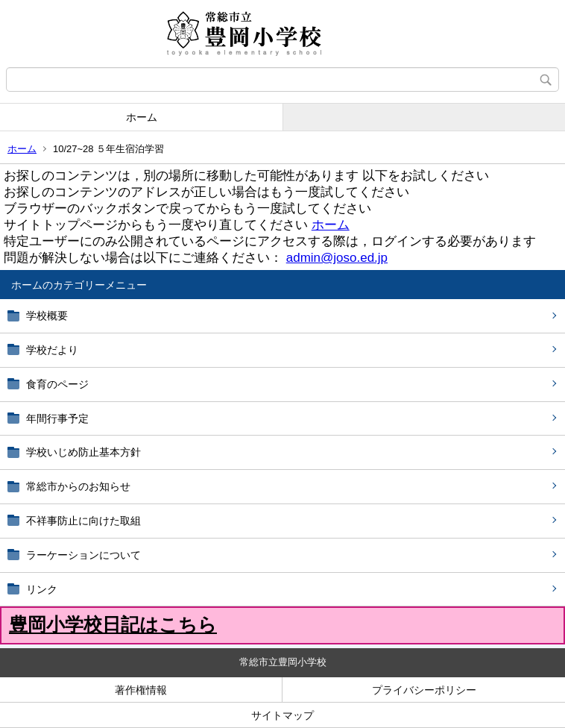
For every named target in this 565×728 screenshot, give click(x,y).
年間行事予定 (57, 418)
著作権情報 (141, 690)
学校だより (52, 350)
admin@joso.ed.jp (337, 258)
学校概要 (47, 316)
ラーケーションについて (83, 555)
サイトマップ (282, 715)
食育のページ (57, 384)
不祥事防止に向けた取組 (83, 521)
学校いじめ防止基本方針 (83, 452)
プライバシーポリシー (424, 690)
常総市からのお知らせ (78, 486)
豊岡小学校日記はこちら (113, 625)
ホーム (142, 117)
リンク (42, 589)
